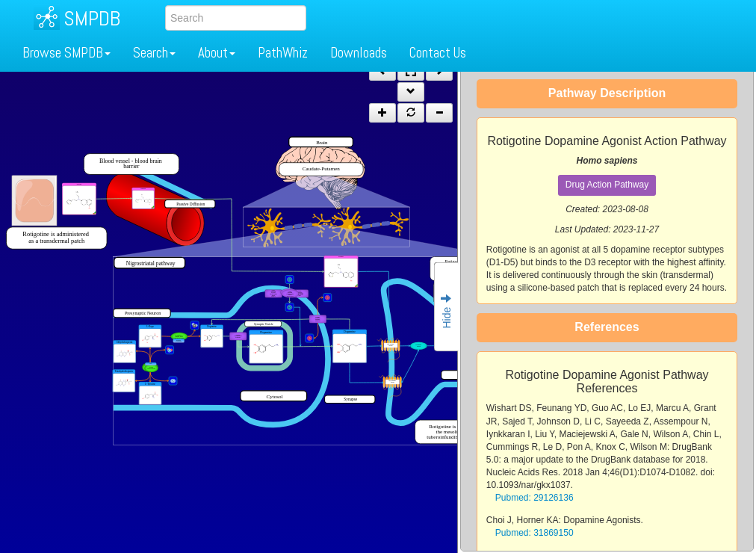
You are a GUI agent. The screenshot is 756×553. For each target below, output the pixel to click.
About (217, 53)
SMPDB (92, 18)
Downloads (359, 53)
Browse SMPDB (66, 53)
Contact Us (438, 53)
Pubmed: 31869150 (535, 533)
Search (154, 53)
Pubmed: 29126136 (535, 498)
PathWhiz (283, 53)
